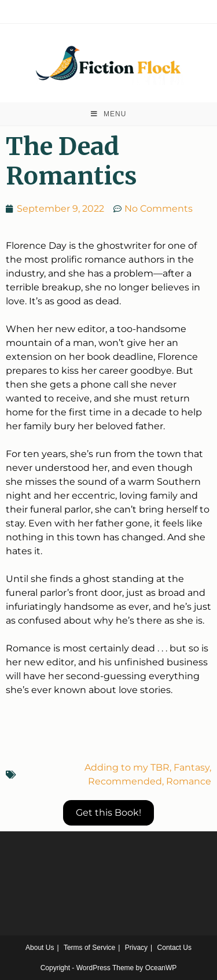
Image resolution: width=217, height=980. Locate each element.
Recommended (125, 781)
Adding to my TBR (127, 767)
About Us (40, 948)
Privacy (136, 948)
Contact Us (174, 948)
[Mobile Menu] (109, 114)
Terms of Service (89, 948)
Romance (189, 781)
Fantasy (192, 767)
